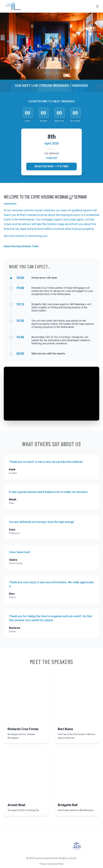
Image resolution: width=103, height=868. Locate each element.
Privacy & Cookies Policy (52, 864)
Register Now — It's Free (51, 166)
